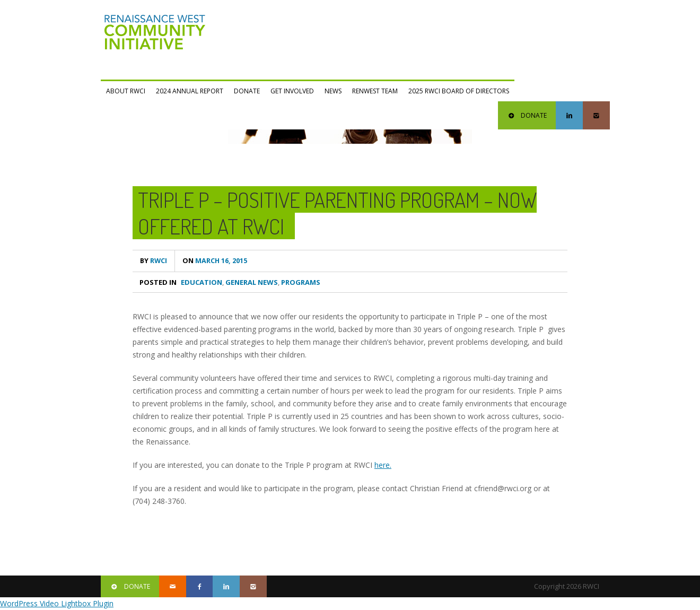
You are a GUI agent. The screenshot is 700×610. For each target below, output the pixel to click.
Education (202, 282)
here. (383, 465)
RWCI (154, 261)
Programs (301, 282)
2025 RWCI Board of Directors (459, 91)
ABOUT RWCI (126, 91)
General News (252, 282)
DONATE (527, 115)
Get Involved (292, 91)
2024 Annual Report (190, 91)
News (333, 91)
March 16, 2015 (215, 261)
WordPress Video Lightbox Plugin (57, 603)
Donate (247, 91)
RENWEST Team (375, 91)
